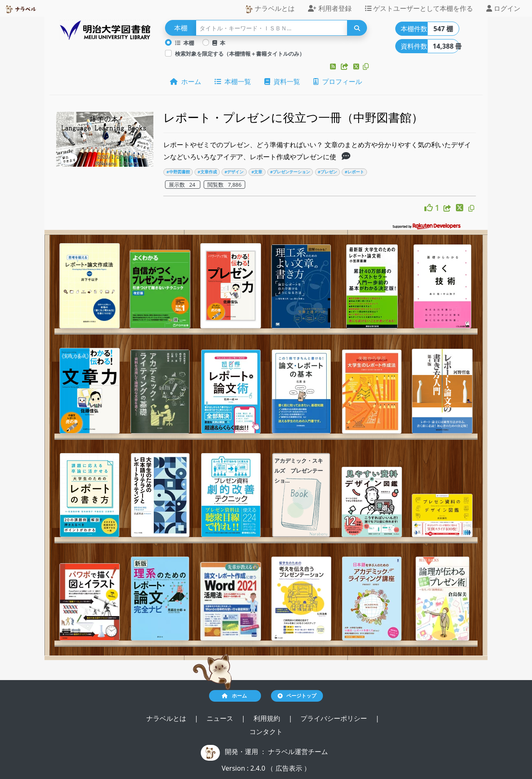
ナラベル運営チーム (298, 752)
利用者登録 (330, 8)
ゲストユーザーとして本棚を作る (419, 8)
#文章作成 (207, 172)
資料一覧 (282, 81)
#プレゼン (328, 172)
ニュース (221, 718)
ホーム (185, 81)
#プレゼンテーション (290, 172)
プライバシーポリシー (335, 718)
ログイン (503, 8)
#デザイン (234, 172)
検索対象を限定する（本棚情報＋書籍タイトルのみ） (240, 54)
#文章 (257, 172)
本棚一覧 (233, 81)
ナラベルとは (270, 9)
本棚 (185, 43)
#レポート (355, 172)
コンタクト (266, 732)
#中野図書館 (178, 172)
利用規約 (268, 718)
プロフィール (337, 81)
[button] (334, 67)
